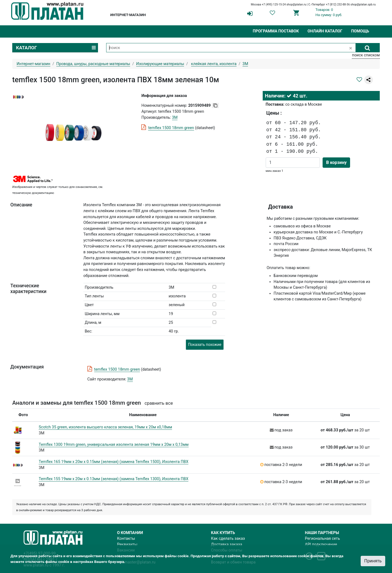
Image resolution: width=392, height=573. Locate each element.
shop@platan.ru (296, 4)
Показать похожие (205, 345)
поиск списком (366, 55)
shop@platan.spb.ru (363, 4)
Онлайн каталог (325, 31)
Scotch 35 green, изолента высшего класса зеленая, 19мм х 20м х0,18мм (105, 427)
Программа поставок (276, 31)
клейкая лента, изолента (214, 64)
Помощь (360, 31)
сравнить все (159, 403)
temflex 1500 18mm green (171, 128)
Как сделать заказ (228, 539)
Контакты (126, 539)
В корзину (336, 162)
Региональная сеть (322, 539)
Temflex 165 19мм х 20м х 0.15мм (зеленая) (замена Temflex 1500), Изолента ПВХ (114, 462)
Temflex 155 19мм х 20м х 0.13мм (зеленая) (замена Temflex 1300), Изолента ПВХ (114, 479)
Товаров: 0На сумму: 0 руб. (329, 12)
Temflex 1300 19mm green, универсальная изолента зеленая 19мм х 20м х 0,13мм (114, 445)
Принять (373, 561)
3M (130, 379)
